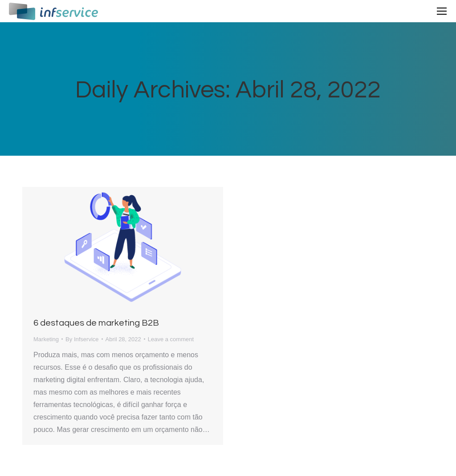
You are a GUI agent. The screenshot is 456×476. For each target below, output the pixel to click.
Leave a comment (171, 339)
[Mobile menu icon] (442, 11)
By (82, 339)
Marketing (46, 339)
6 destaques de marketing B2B (96, 323)
